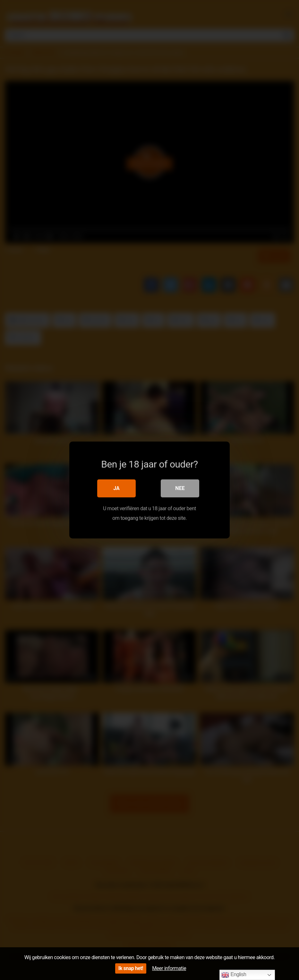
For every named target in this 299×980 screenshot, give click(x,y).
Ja (116, 488)
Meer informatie (169, 968)
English (234, 975)
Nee (180, 488)
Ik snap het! (131, 968)
